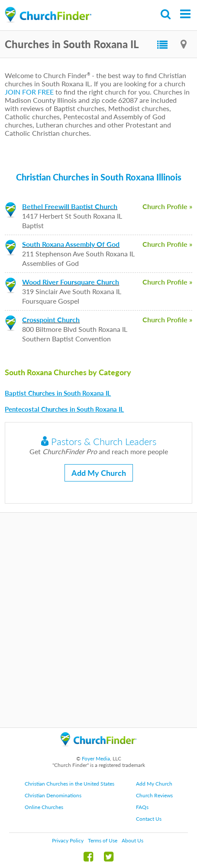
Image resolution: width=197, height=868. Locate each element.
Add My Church (99, 473)
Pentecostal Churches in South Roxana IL (64, 409)
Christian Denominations (53, 795)
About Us (132, 840)
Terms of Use (103, 840)
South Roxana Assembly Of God (71, 244)
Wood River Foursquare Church (71, 282)
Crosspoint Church (51, 319)
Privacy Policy (68, 840)
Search (166, 14)
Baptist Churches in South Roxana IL (58, 393)
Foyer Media (96, 758)
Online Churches (44, 807)
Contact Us (149, 819)
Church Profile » (167, 206)
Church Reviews (154, 795)
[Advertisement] (98, 620)
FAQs (142, 807)
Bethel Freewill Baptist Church (70, 206)
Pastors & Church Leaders (99, 441)
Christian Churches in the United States (69, 784)
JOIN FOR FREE (29, 92)
